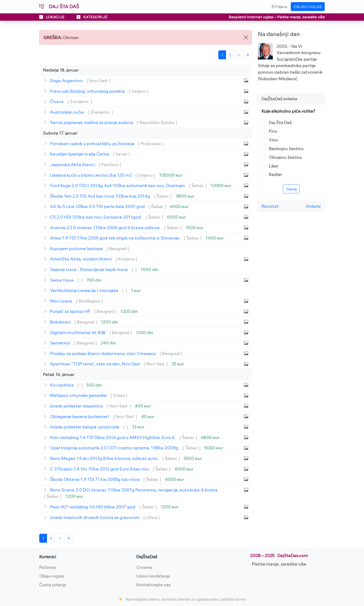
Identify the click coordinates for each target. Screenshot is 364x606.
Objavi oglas (52, 576)
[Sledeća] (239, 55)
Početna (48, 567)
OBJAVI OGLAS (308, 7)
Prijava (279, 7)
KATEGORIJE (92, 17)
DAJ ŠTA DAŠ (59, 6)
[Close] (246, 37)
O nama (144, 567)
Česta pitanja (53, 585)
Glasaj (291, 189)
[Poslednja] (248, 55)
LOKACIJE (52, 17)
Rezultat (270, 206)
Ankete (313, 206)
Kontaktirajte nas (154, 585)
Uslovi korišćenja (153, 576)
